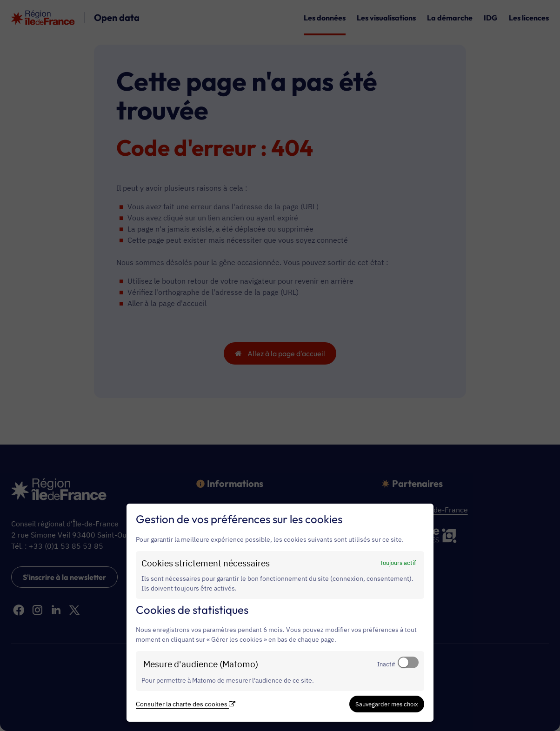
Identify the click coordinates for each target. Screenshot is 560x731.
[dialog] (280, 613)
